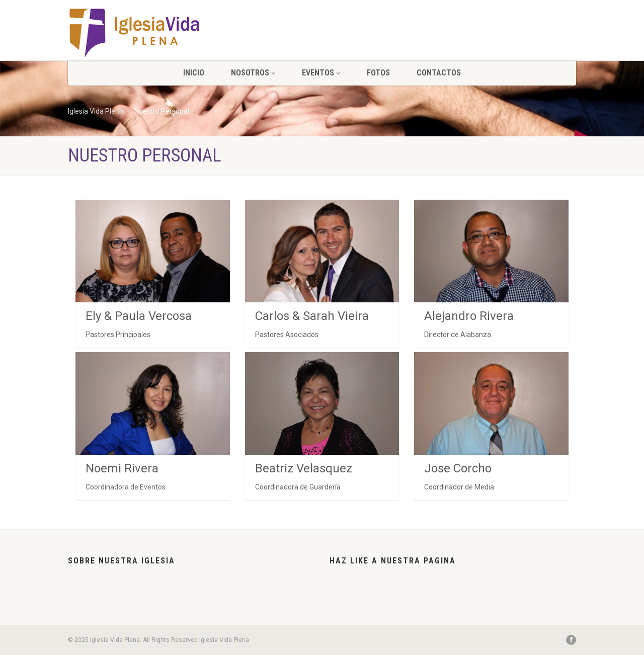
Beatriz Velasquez (304, 468)
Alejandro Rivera (469, 316)
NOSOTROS (253, 73)
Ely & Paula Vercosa (139, 316)
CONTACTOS (439, 73)
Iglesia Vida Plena (96, 111)
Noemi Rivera (122, 468)
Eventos (321, 73)
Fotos (378, 73)
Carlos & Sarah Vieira (312, 316)
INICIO (194, 73)
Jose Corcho (458, 468)
